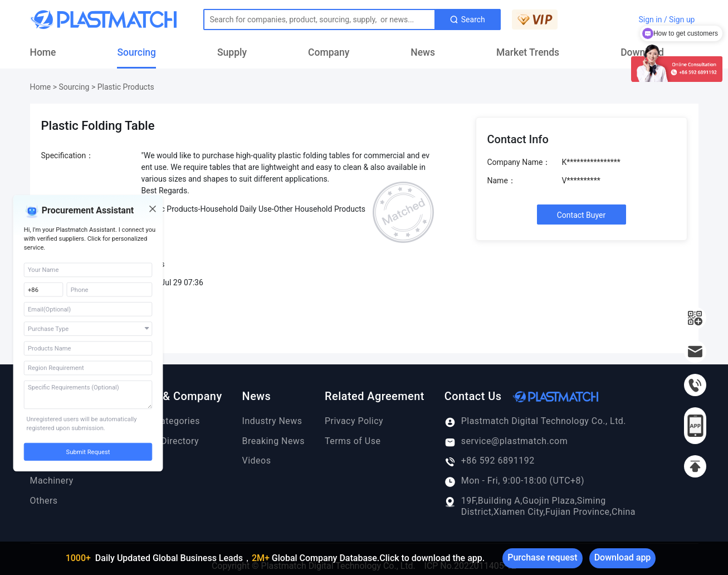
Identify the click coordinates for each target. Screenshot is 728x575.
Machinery (52, 481)
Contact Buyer (582, 215)
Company (329, 52)
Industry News (272, 421)
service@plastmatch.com (506, 441)
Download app (623, 557)
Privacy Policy (354, 421)
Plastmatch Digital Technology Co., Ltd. (535, 421)
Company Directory (159, 441)
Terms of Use (353, 441)
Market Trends (528, 52)
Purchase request (542, 557)
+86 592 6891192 (490, 461)
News (423, 52)
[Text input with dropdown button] (319, 20)
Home (43, 52)
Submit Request (88, 452)
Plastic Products (126, 87)
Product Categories (160, 421)
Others (44, 501)
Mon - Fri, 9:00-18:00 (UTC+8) (514, 481)
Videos (257, 461)
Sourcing (136, 52)
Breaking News (273, 441)
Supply (232, 52)
